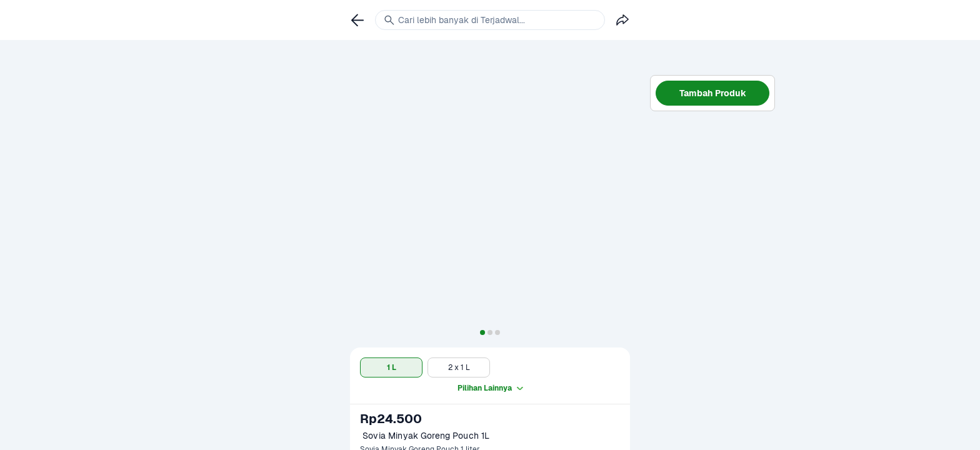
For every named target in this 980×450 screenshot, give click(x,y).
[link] (357, 20)
